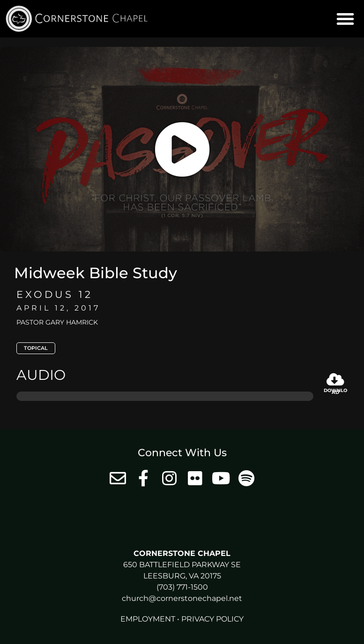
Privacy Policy (212, 619)
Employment (148, 619)
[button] (345, 19)
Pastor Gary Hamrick (57, 322)
